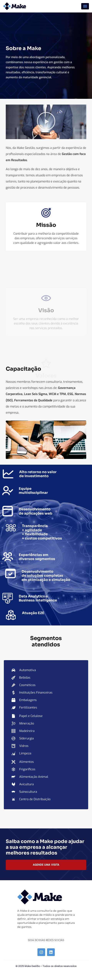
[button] (85, 6)
